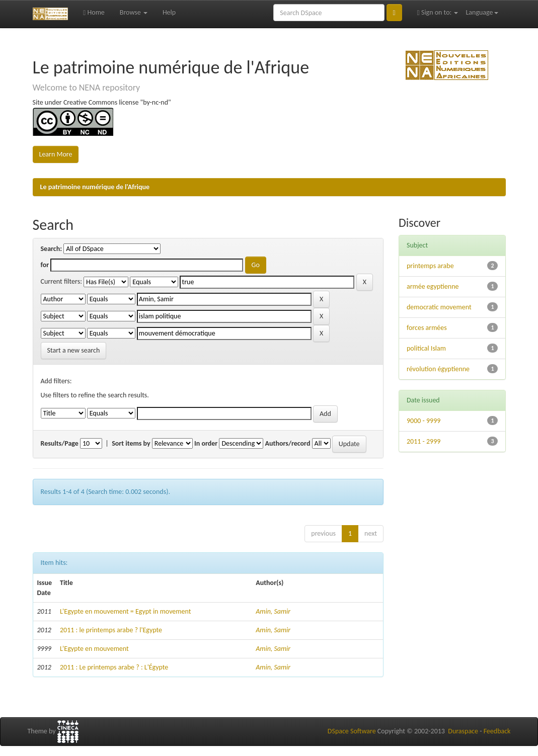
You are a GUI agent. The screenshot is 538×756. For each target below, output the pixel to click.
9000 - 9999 (424, 421)
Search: (52, 249)
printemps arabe (430, 266)
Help (169, 12)
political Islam (426, 348)
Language (482, 12)
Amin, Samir (273, 611)
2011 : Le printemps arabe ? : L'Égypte (114, 667)
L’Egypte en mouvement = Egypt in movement (125, 611)
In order (206, 443)
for (45, 265)
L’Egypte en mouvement (94, 649)
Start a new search (74, 350)
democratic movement (439, 307)
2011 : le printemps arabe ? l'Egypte (111, 630)
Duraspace (463, 731)
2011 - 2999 (424, 441)
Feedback (497, 731)
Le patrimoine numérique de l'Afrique (95, 187)
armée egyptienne (433, 286)
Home (94, 12)
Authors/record (288, 443)
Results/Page (60, 443)
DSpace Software (352, 731)
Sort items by (131, 443)
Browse (134, 12)
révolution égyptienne (438, 369)
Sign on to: (438, 12)
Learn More (56, 154)
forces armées (427, 328)
